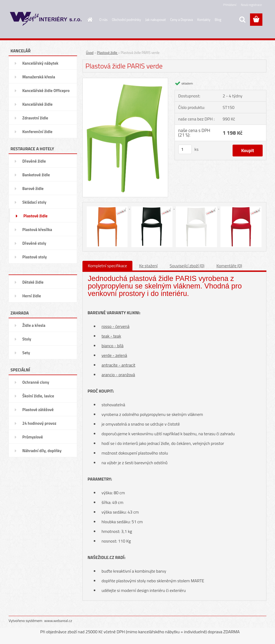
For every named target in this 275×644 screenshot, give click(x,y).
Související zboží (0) (187, 266)
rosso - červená (115, 326)
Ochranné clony (36, 382)
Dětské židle (33, 282)
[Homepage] (89, 20)
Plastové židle (35, 216)
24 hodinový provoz (39, 423)
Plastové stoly (35, 257)
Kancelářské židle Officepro (46, 91)
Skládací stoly (34, 202)
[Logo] (46, 20)
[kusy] (185, 149)
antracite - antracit (118, 365)
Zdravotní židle (35, 118)
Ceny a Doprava (182, 20)
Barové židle (33, 189)
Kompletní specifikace (107, 266)
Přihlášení (230, 5)
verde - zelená (114, 355)
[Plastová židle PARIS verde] (125, 80)
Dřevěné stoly (34, 243)
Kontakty (204, 20)
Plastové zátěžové (38, 410)
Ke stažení (148, 266)
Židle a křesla (34, 325)
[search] (242, 20)
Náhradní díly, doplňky (42, 451)
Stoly (27, 339)
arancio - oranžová (118, 375)
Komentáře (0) (229, 266)
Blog (218, 20)
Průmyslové (33, 437)
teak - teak (111, 336)
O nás (104, 20)
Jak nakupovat (156, 20)
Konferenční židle (37, 132)
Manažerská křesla (39, 77)
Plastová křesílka (37, 230)
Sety (26, 353)
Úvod (90, 53)
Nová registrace (251, 5)
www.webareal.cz (58, 621)
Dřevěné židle (34, 161)
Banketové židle (36, 175)
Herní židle (32, 296)
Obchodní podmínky (126, 20)
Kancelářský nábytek (40, 63)
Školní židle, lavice (38, 396)
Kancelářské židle (37, 104)
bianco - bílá (113, 346)
